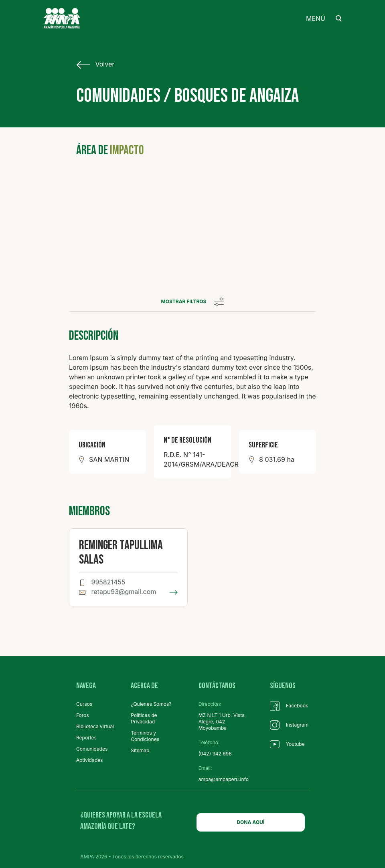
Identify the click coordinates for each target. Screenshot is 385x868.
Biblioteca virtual (95, 726)
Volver (95, 64)
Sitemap (140, 750)
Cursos (84, 704)
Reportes (86, 738)
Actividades (89, 760)
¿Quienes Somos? (151, 704)
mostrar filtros (193, 302)
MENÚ (316, 18)
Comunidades (92, 749)
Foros (83, 715)
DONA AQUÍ (250, 822)
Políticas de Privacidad (144, 718)
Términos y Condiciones (145, 736)
